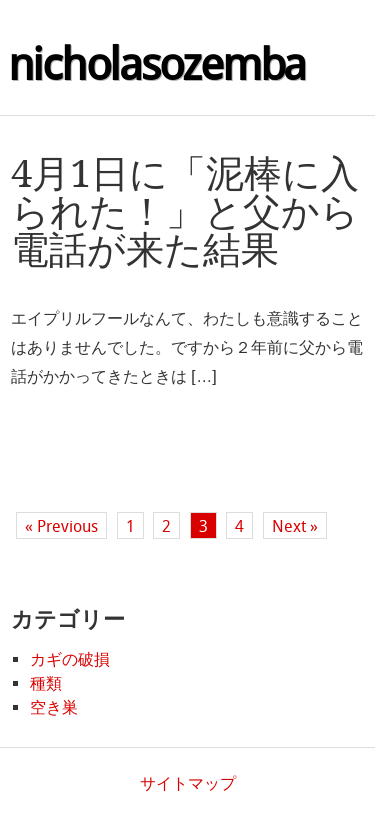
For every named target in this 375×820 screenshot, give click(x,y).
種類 (46, 683)
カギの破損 (70, 659)
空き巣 (54, 707)
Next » (295, 526)
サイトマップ (188, 783)
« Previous (61, 526)
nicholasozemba (157, 65)
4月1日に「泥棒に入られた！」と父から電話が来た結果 (185, 212)
